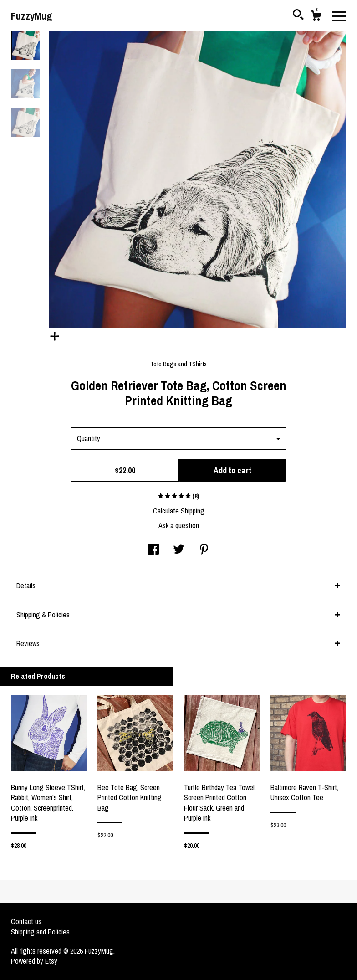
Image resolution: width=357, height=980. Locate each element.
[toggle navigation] (339, 15)
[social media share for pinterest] (204, 550)
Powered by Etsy (34, 961)
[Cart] (316, 17)
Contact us (26, 921)
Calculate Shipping (179, 511)
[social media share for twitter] (179, 550)
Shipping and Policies (40, 932)
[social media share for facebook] (153, 550)
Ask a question (179, 525)
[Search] (298, 16)
